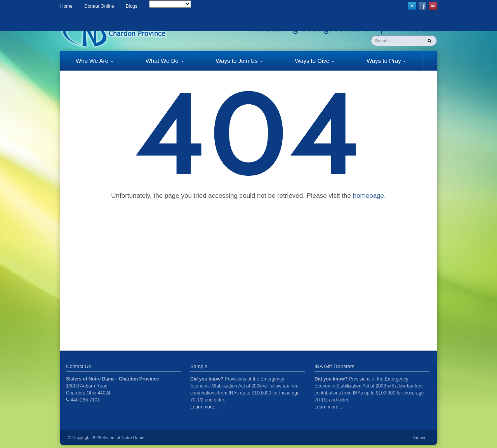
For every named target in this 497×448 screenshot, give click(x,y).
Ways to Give (307, 64)
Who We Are (87, 64)
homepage (368, 196)
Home (66, 6)
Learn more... (204, 407)
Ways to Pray (378, 64)
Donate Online (99, 6)
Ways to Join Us (231, 64)
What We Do (157, 64)
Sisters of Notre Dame (123, 438)
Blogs (132, 6)
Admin (419, 438)
